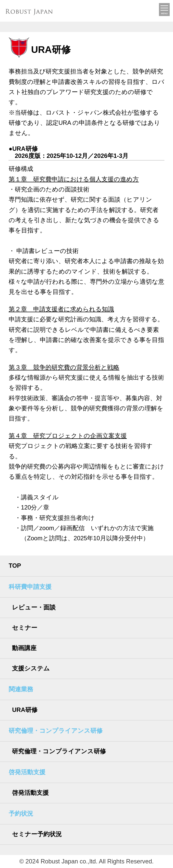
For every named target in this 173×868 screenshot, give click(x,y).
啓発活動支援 (30, 793)
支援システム (31, 668)
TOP (15, 566)
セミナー (25, 628)
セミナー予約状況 (37, 834)
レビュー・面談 (34, 607)
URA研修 (25, 710)
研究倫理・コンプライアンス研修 (59, 751)
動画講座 (24, 648)
